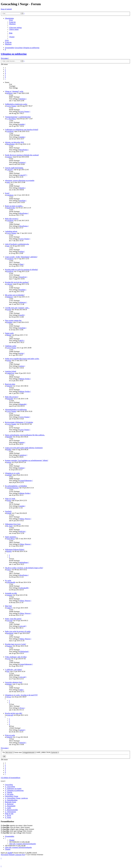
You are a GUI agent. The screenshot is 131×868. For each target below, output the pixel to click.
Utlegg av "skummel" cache (14, 91)
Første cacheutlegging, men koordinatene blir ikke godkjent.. (25, 435)
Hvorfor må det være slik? (14, 713)
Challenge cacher (11, 346)
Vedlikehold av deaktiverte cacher (16, 104)
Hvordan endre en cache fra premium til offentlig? (21, 270)
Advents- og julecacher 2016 (14, 142)
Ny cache (8, 580)
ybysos (9, 697)
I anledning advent (11, 231)
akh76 (21, 341)
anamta (22, 442)
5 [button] (5, 75)
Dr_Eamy (10, 526)
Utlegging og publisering (14, 54)
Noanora (9, 646)
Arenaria (9, 595)
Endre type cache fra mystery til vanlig (18, 631)
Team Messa (11, 539)
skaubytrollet (11, 208)
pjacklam (22, 201)
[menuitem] (11, 20)
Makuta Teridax (25, 379)
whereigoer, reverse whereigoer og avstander (20, 180)
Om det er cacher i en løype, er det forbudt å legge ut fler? (24, 568)
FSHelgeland (24, 652)
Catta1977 (10, 170)
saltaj (8, 182)
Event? (7, 193)
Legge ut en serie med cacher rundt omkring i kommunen (24, 448)
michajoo (10, 93)
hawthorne (10, 633)
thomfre (22, 188)
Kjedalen (22, 290)
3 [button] (5, 71)
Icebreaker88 (11, 582)
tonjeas (9, 360)
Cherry (9, 570)
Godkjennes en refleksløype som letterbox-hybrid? (22, 130)
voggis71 (9, 608)
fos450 (9, 310)
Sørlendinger (24, 562)
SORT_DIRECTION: (48, 752)
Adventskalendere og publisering (16, 410)
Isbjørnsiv (10, 297)
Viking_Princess (25, 519)
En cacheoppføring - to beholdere (16, 486)
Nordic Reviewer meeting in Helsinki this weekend (22, 155)
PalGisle (22, 531)
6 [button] (5, 77)
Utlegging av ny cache (12, 473)
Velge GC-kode (10, 499)
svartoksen (10, 131)
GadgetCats (10, 373)
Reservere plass (10, 384)
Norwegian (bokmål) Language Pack (13, 855)
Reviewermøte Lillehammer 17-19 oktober (19, 422)
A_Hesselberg (11, 119)
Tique (21, 264)
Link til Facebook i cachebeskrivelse (17, 244)
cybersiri (9, 284)
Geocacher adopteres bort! (14, 682)
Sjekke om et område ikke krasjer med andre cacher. (22, 359)
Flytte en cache (10, 735)
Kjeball (9, 513)
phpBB (10, 853)
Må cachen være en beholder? (15, 295)
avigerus (9, 157)
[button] (5, 79)
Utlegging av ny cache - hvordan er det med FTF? (21, 695)
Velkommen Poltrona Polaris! (15, 550)
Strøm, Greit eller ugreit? (13, 619)
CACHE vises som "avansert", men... (17, 308)
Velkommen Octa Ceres (13, 524)
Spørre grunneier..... (11, 537)
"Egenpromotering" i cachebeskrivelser (18, 117)
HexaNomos (11, 144)
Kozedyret (10, 271)
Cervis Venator (11, 106)
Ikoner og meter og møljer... (14, 206)
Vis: (8, 752)
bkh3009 (9, 437)
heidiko (9, 450)
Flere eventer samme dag (13, 320)
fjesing (9, 500)
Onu (8, 671)
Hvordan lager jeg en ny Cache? (16, 644)
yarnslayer (23, 455)
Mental (9, 335)
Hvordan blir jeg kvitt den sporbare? (17, 282)
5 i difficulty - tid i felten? (13, 670)
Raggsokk (10, 399)
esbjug (22, 251)
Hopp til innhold (6, 9)
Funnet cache (9, 333)
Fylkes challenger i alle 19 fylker (16, 657)
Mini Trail (8, 606)
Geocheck (8, 511)
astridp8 (9, 475)
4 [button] (5, 73)
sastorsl (22, 730)
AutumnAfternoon (13, 488)
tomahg (22, 124)
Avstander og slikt (11, 593)
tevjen (21, 353)
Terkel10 (9, 386)
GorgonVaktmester (26, 481)
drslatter (9, 684)
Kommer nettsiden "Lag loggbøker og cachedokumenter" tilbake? (27, 460)
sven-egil (9, 621)
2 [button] (5, 70)
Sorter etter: (25, 752)
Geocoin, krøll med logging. (14, 168)
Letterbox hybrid (10, 371)
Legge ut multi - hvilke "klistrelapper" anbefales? (21, 257)
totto (8, 246)
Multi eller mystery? (12, 219)
